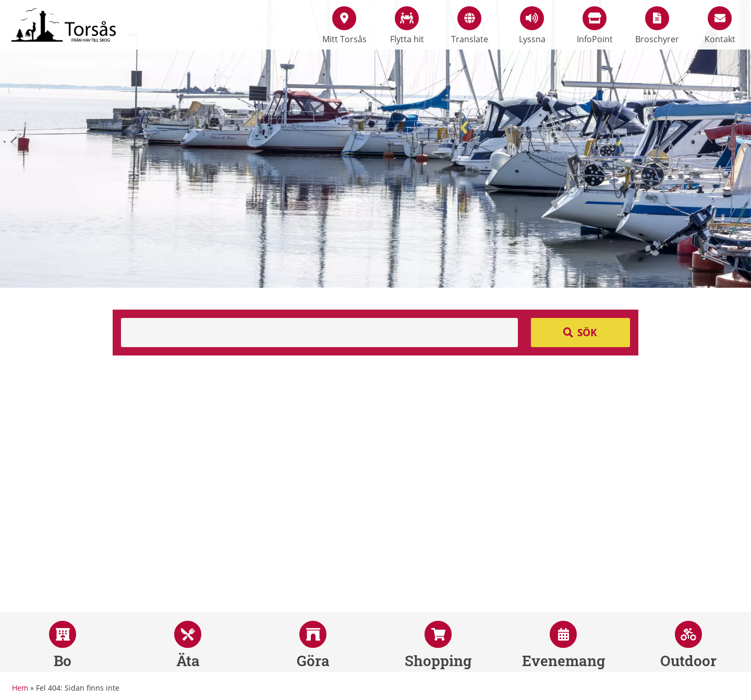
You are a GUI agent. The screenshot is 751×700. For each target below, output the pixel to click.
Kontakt (720, 26)
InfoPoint (595, 26)
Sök (587, 333)
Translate (470, 26)
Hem (20, 688)
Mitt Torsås (344, 26)
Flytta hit (407, 26)
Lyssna (532, 26)
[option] (375, 144)
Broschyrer (657, 26)
